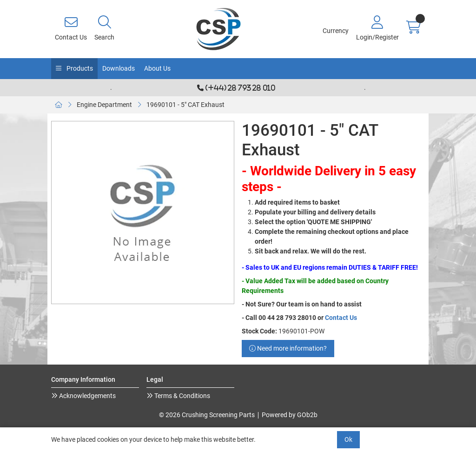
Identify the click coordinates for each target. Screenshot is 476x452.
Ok (348, 439)
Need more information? (288, 348)
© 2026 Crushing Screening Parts (207, 415)
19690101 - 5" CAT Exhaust (185, 105)
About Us (157, 68)
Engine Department (104, 105)
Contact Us (341, 318)
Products (79, 68)
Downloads (119, 68)
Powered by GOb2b (290, 415)
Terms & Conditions (182, 396)
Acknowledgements (87, 396)
